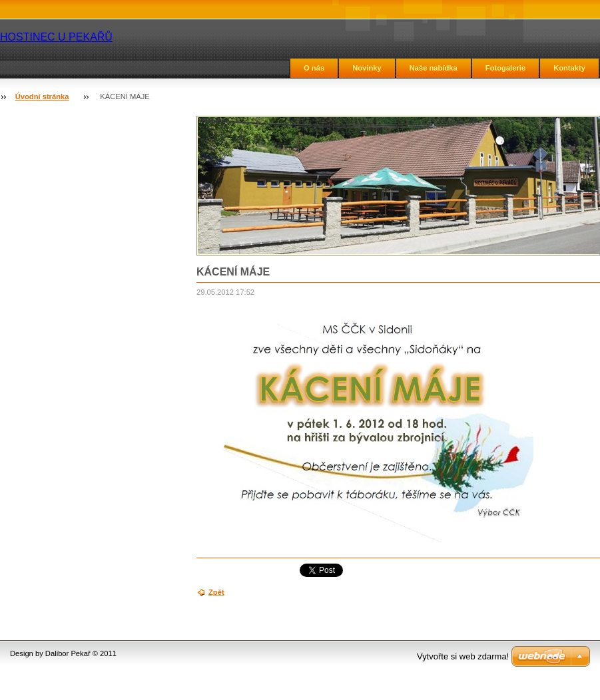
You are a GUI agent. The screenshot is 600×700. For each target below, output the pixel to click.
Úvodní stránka (42, 96)
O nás (314, 68)
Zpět (216, 592)
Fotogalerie (505, 68)
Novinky (367, 68)
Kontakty (569, 68)
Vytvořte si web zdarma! (463, 656)
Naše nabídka (434, 68)
